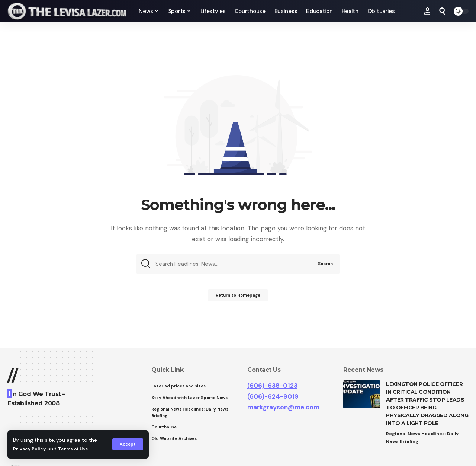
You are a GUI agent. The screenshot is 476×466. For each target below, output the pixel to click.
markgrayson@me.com (283, 407)
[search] (442, 11)
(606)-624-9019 (273, 396)
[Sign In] (427, 11)
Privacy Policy (31, 449)
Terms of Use (78, 449)
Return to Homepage (238, 298)
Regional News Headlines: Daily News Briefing (424, 438)
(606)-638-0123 (272, 386)
